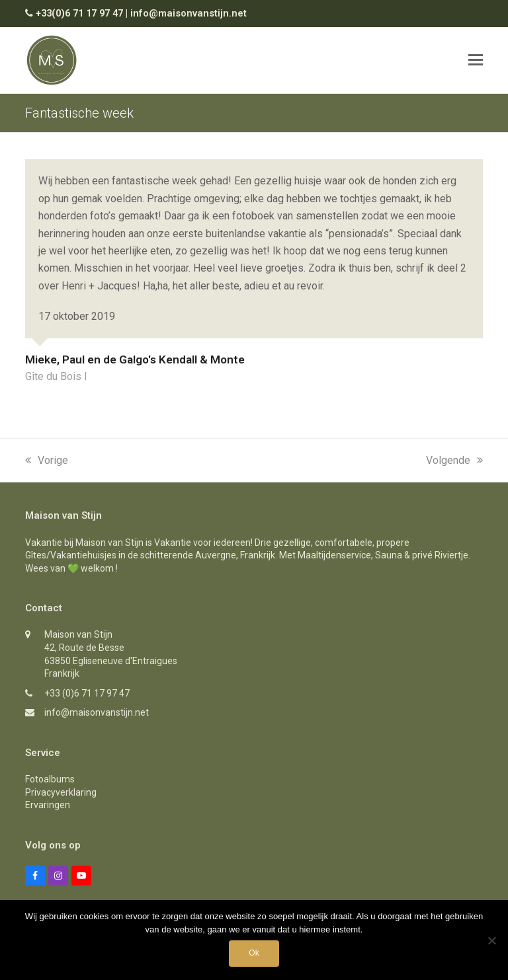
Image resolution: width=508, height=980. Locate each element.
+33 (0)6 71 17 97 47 (87, 693)
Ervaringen (48, 805)
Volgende (454, 460)
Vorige (47, 460)
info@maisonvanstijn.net (189, 13)
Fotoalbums (50, 779)
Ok (254, 953)
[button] (476, 60)
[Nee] (491, 940)
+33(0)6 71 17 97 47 (79, 13)
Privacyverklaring (61, 792)
